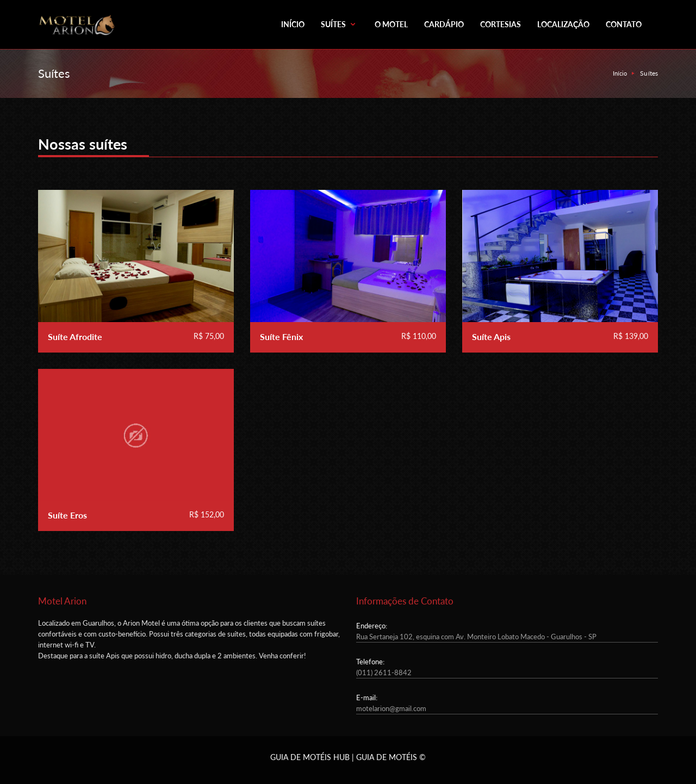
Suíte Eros (67, 515)
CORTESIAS (501, 24)
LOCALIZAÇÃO (563, 24)
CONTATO (624, 24)
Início (620, 73)
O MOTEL (391, 24)
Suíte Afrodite (75, 337)
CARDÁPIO (444, 24)
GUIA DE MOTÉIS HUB (310, 757)
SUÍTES (340, 24)
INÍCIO (293, 24)
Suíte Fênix (281, 337)
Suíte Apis (491, 337)
